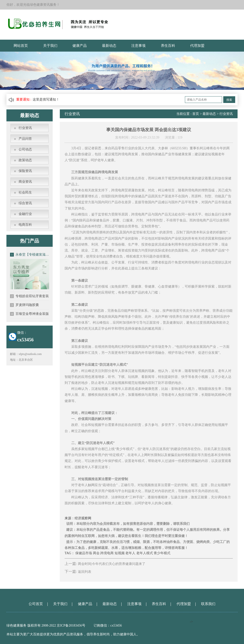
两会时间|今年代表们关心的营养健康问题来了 (112, 564)
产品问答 (25, 139)
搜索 (229, 100)
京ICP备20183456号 (71, 625)
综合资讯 (25, 203)
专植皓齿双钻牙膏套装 (29, 296)
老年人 (130, 553)
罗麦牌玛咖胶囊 (24, 305)
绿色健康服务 (16, 625)
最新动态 (109, 46)
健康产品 (80, 46)
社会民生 (25, 192)
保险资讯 (25, 171)
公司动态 (25, 149)
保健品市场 (84, 553)
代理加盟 (197, 46)
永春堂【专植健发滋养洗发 (30, 255)
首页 (196, 114)
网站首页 (21, 46)
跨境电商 (107, 553)
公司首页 (36, 604)
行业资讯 (25, 128)
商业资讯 (25, 182)
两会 (96, 553)
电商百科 (25, 225)
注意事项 (138, 46)
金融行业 (25, 214)
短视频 (120, 553)
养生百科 (168, 46)
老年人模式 (145, 553)
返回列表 (85, 572)
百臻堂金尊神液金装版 (29, 314)
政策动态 (25, 160)
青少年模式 (162, 553)
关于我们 (50, 46)
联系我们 (208, 604)
